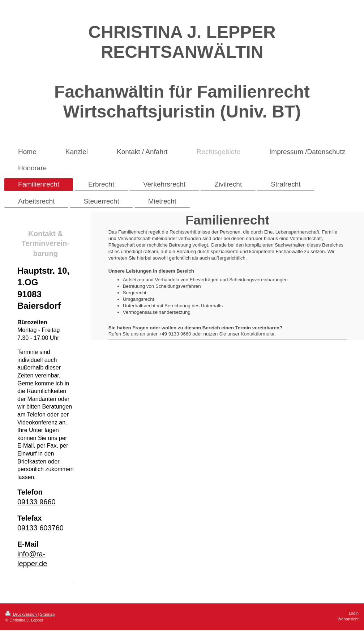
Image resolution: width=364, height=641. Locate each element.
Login (354, 613)
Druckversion (22, 614)
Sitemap (48, 614)
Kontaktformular (258, 334)
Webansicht (348, 619)
